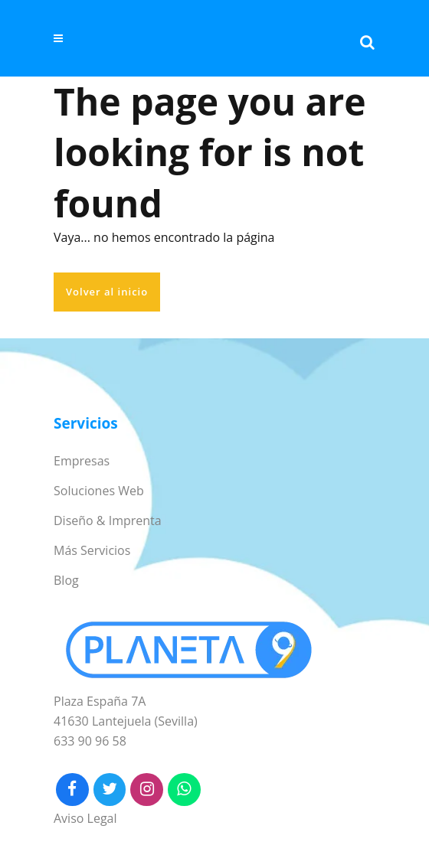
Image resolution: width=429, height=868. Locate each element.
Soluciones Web (99, 491)
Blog (66, 580)
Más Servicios (92, 550)
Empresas (82, 461)
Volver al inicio (107, 292)
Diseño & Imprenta (108, 520)
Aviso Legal (85, 818)
